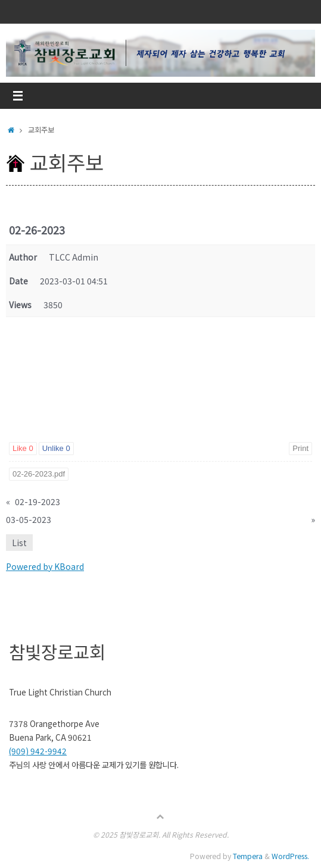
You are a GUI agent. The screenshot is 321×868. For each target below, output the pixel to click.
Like (23, 448)
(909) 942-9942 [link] (38, 751)
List (19, 543)
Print (300, 448)
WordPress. (290, 856)
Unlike (56, 448)
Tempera (248, 856)
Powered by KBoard (45, 566)
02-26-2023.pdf (39, 474)
